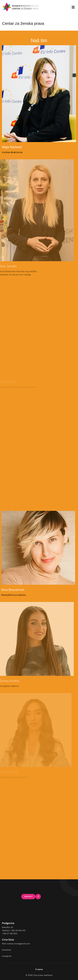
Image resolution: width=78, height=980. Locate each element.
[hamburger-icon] (73, 7)
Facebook (7, 950)
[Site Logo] (21, 7)
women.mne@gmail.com (18, 944)
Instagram (7, 956)
